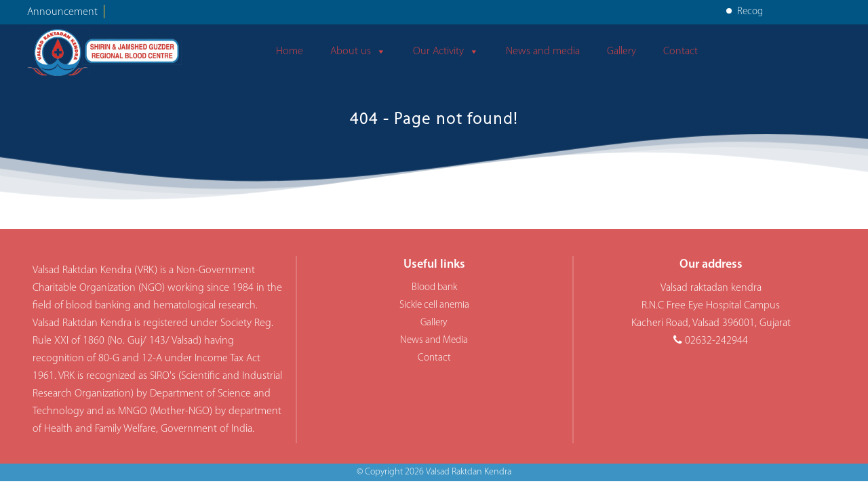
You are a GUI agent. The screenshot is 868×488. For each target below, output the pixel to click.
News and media (543, 52)
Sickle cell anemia (434, 305)
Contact (680, 52)
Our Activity (446, 52)
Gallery (622, 52)
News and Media (434, 341)
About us (358, 52)
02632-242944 (716, 341)
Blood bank (434, 288)
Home (290, 52)
